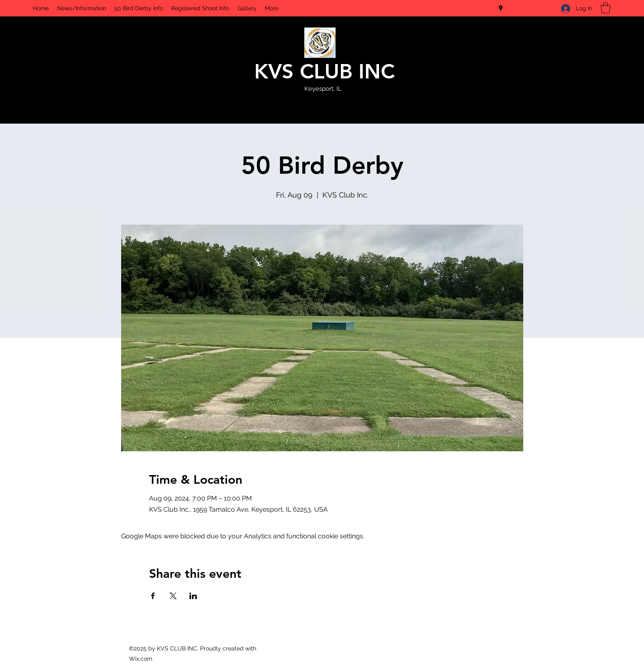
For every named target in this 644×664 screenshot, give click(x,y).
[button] (606, 8)
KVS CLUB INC (324, 71)
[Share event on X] (173, 596)
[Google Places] (501, 8)
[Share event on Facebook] (153, 596)
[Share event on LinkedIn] (193, 596)
